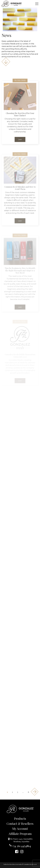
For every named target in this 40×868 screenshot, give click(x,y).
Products (20, 818)
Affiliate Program (20, 834)
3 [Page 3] (17, 792)
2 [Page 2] (12, 792)
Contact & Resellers (20, 824)
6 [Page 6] (28, 792)
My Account (20, 829)
